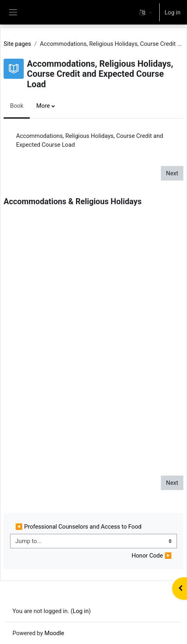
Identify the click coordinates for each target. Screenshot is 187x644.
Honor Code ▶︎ (152, 556)
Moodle (54, 633)
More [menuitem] (43, 106)
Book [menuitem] (17, 106)
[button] (146, 12)
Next (172, 173)
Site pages (17, 44)
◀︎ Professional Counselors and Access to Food (78, 527)
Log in (173, 12)
